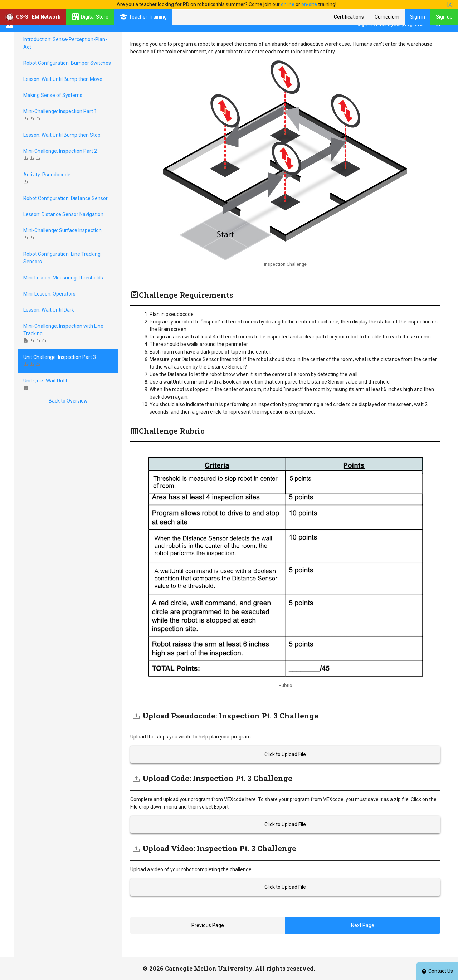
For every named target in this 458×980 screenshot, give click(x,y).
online (288, 4)
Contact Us (437, 971)
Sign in (418, 17)
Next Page (363, 925)
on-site (309, 4)
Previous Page (208, 925)
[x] (450, 4)
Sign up (444, 17)
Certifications (349, 17)
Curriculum (387, 17)
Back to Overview (68, 401)
